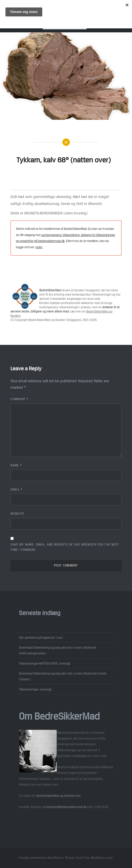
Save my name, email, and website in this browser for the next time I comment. (65, 547)
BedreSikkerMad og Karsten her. (59, 796)
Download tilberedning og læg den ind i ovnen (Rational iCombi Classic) (63, 676)
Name (16, 465)
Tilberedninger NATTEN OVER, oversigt (45, 663)
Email (17, 490)
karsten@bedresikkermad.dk (66, 807)
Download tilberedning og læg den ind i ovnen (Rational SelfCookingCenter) (57, 650)
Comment (20, 399)
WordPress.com (102, 858)
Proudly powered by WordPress (41, 858)
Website (17, 514)
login (39, 247)
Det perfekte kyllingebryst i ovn (41, 637)
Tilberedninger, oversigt (35, 689)
